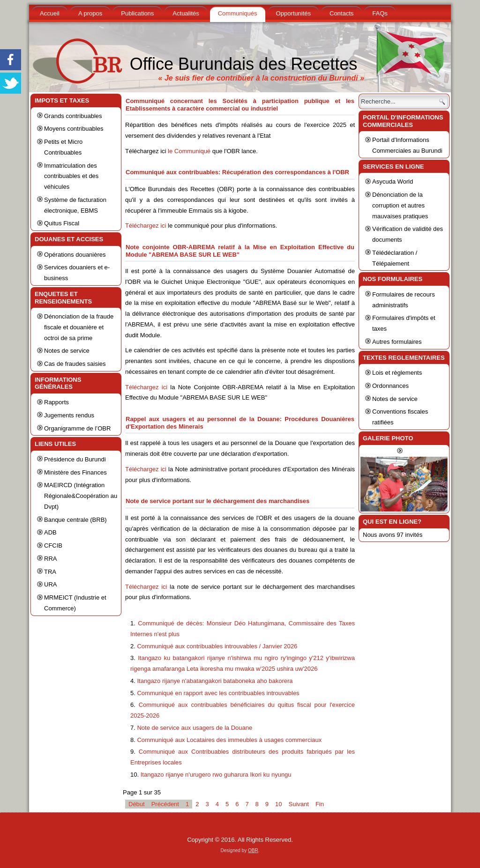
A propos (90, 13)
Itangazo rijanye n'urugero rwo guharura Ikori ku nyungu (216, 775)
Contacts (341, 13)
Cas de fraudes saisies (75, 364)
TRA (50, 572)
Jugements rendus (69, 415)
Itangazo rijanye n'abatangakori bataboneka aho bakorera (215, 681)
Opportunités (293, 13)
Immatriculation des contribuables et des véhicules (71, 176)
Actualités (186, 13)
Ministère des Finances (75, 472)
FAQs (380, 13)
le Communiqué (189, 151)
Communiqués (238, 13)
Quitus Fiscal (62, 223)
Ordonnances (390, 386)
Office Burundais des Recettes (244, 64)
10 (278, 804)
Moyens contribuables (74, 129)
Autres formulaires (397, 342)
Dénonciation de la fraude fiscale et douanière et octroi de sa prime (79, 327)
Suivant (299, 804)
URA (50, 584)
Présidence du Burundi (75, 459)
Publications (137, 13)
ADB (50, 532)
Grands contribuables (73, 116)
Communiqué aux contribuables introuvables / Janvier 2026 (217, 646)
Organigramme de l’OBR (77, 428)
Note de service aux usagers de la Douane (195, 728)
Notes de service (67, 351)
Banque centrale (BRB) (75, 520)
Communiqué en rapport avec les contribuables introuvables (218, 693)
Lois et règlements (397, 373)
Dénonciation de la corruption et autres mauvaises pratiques (400, 205)
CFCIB (53, 545)
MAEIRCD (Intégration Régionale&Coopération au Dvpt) (81, 496)
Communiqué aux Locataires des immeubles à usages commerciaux (229, 740)
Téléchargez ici (146, 226)
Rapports (56, 402)
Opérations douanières (75, 255)
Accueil (50, 13)
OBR (253, 850)
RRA (50, 559)
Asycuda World (393, 182)
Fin (320, 804)
